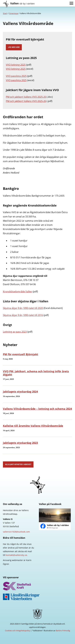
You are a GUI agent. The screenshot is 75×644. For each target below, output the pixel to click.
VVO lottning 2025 (16, 65)
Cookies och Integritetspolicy (18, 631)
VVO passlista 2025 (16, 76)
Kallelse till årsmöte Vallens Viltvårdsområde (33, 426)
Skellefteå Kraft (37, 586)
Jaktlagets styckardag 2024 (20, 392)
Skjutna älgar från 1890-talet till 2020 (23, 308)
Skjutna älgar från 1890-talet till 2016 (23, 315)
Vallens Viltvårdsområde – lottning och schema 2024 (37, 409)
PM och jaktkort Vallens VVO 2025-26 (26, 97)
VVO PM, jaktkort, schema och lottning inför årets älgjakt (36, 373)
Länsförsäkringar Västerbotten (37, 597)
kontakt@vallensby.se (17, 555)
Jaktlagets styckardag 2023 (20, 443)
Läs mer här (14, 47)
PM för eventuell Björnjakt (21, 354)
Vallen (22, 3)
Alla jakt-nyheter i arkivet (18, 464)
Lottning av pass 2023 (15, 332)
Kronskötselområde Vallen (18, 291)
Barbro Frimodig (63, 631)
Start (5, 13)
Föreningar (14, 13)
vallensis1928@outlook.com (16, 532)
